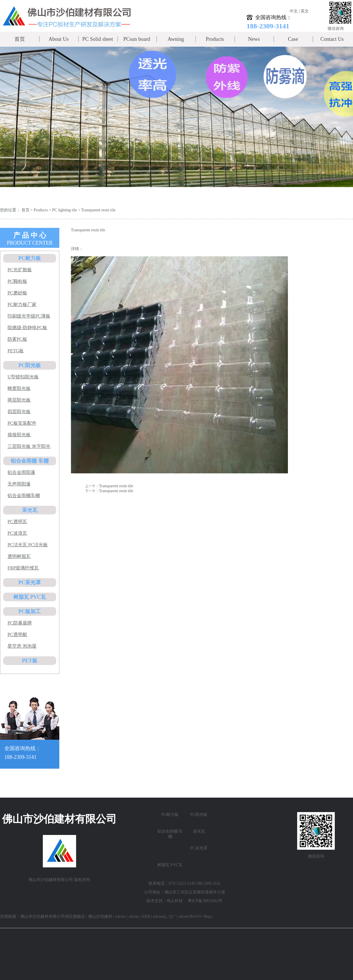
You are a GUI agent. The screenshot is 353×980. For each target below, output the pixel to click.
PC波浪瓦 (17, 533)
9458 (146, 916)
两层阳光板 (19, 400)
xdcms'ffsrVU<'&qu (195, 916)
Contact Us (332, 39)
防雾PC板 (17, 339)
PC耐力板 (30, 258)
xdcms (121, 916)
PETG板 (16, 351)
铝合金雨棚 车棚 (30, 461)
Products (215, 39)
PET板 (30, 661)
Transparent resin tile (98, 210)
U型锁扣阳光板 (23, 377)
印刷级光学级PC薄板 (29, 316)
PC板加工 (30, 611)
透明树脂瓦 (19, 556)
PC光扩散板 (20, 270)
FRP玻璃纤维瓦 (23, 568)
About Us (59, 39)
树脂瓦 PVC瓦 (30, 597)
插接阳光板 (19, 435)
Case (293, 39)
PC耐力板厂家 (22, 304)
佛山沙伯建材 (100, 916)
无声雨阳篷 (19, 484)
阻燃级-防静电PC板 (27, 328)
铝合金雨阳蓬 (21, 472)
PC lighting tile (65, 210)
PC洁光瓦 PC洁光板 (28, 545)
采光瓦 (30, 510)
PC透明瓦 (17, 522)
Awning (176, 39)
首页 (20, 39)
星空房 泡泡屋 (22, 646)
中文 (294, 11)
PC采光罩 (30, 582)
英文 (305, 11)
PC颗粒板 (17, 281)
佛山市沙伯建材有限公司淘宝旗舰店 (53, 916)
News (254, 39)
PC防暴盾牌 (20, 623)
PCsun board (137, 39)
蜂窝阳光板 (19, 388)
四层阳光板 (19, 412)
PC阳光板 (30, 365)
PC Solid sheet (98, 39)
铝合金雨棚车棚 (24, 496)
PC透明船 (17, 634)
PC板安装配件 (22, 423)
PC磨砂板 (17, 293)
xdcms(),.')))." (164, 916)
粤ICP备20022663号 (205, 901)
